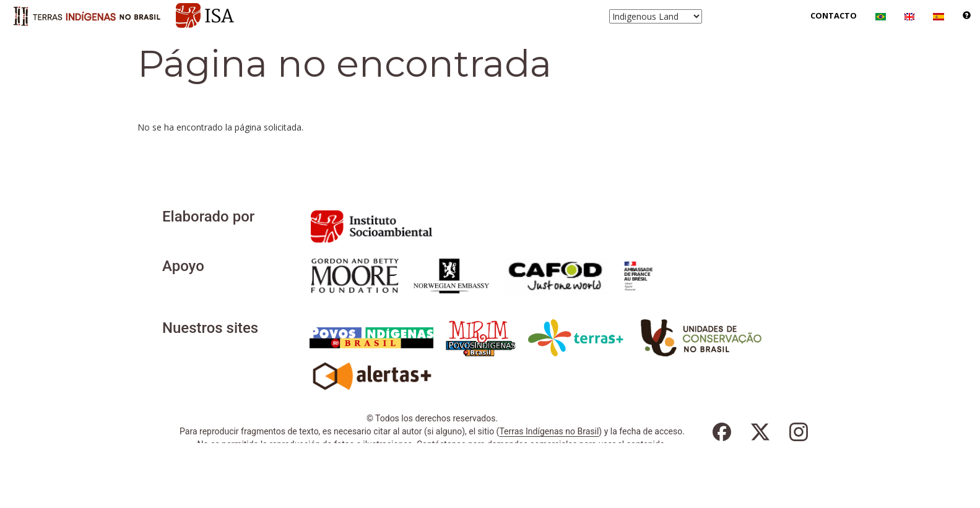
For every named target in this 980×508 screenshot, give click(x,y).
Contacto (834, 15)
